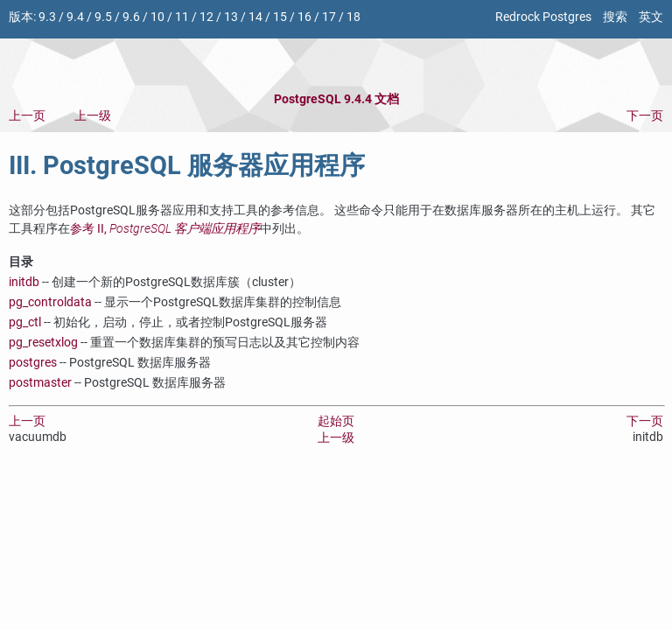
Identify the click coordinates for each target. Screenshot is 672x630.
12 (206, 17)
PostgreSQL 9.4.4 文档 (336, 99)
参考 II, (165, 229)
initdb (24, 282)
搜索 (615, 17)
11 (182, 17)
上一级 (93, 116)
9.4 (75, 17)
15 (280, 17)
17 (329, 17)
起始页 (336, 421)
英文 (651, 17)
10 (157, 17)
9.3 (47, 17)
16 (304, 17)
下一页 (645, 116)
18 (353, 17)
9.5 (103, 17)
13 (231, 17)
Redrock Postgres (543, 17)
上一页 (27, 116)
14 (255, 17)
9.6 (131, 17)
